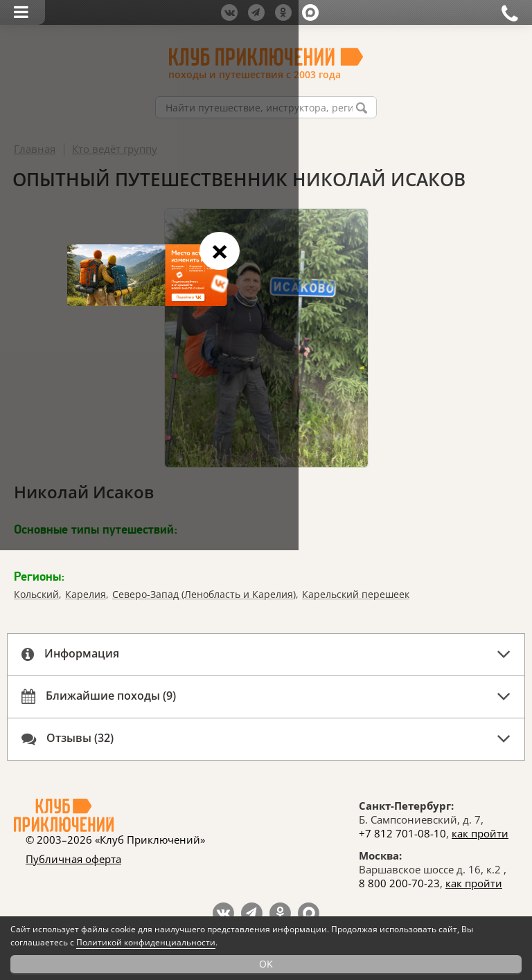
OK (266, 964)
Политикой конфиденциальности (146, 942)
